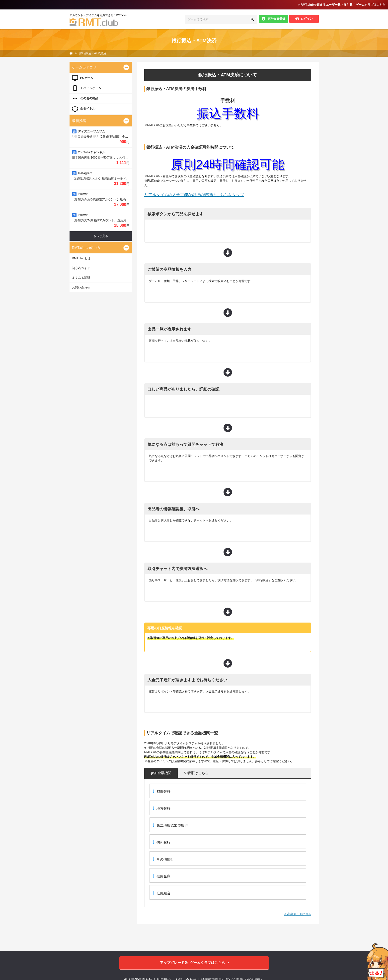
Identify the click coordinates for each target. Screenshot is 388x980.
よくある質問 (81, 278)
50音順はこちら (196, 773)
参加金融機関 (161, 773)
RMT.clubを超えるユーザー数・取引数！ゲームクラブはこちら (342, 5)
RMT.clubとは (81, 258)
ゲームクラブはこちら (194, 963)
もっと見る (101, 236)
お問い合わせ (81, 288)
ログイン (304, 19)
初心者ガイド (81, 268)
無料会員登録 (273, 19)
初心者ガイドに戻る (298, 914)
